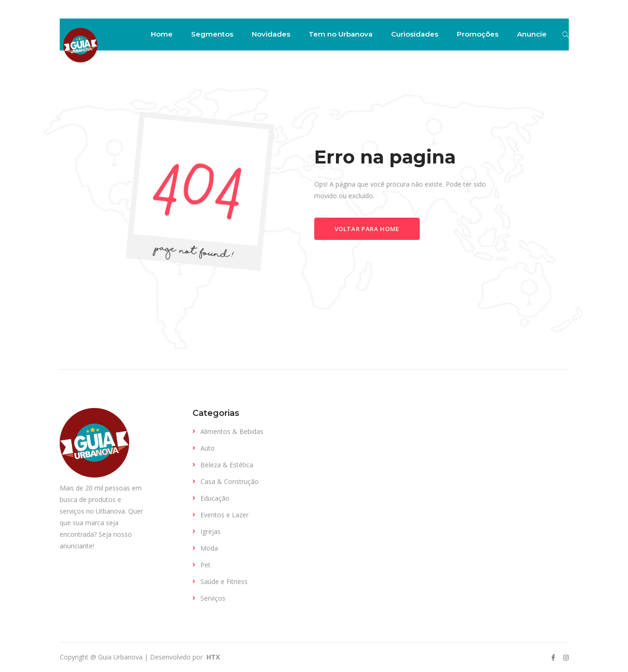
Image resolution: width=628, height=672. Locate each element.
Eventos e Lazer (224, 515)
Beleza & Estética (227, 465)
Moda (209, 548)
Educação (215, 498)
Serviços (213, 598)
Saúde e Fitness (224, 581)
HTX (212, 657)
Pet (205, 565)
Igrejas (211, 531)
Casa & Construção (230, 481)
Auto (208, 448)
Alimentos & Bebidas (232, 431)
